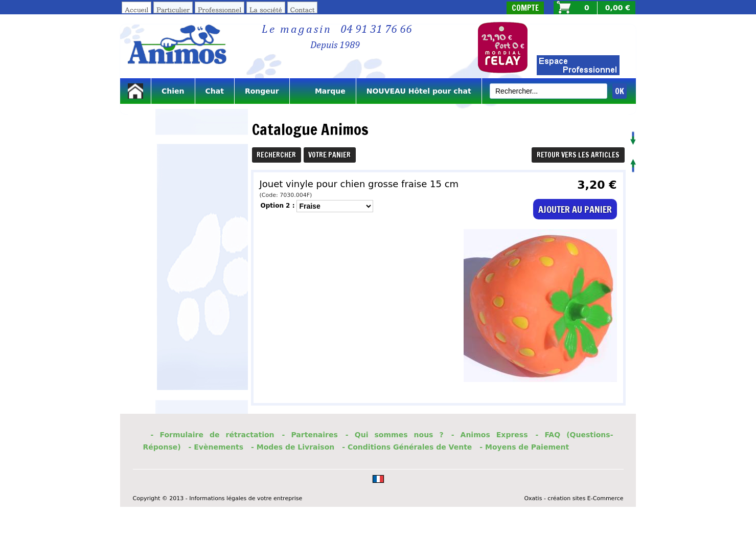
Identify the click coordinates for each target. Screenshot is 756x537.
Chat (215, 91)
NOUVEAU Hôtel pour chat (419, 91)
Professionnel (220, 9)
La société (266, 9)
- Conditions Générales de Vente (407, 447)
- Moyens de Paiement (524, 447)
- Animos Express (490, 435)
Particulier (173, 9)
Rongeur (262, 91)
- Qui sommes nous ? (395, 435)
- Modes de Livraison (293, 447)
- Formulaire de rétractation (213, 435)
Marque (323, 91)
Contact (303, 9)
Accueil (136, 9)
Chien (173, 91)
